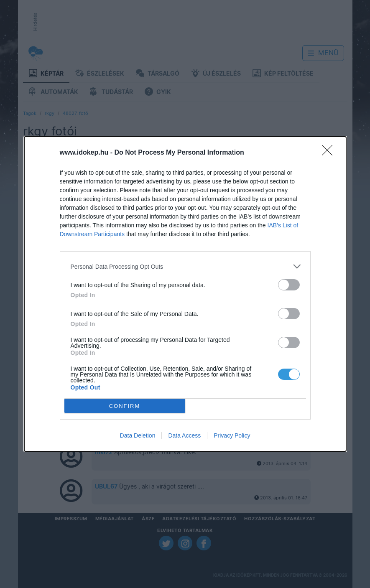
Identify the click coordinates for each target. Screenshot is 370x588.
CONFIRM (125, 406)
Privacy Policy (232, 435)
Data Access (184, 435)
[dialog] (185, 294)
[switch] (289, 285)
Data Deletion (138, 435)
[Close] (330, 153)
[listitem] (185, 266)
